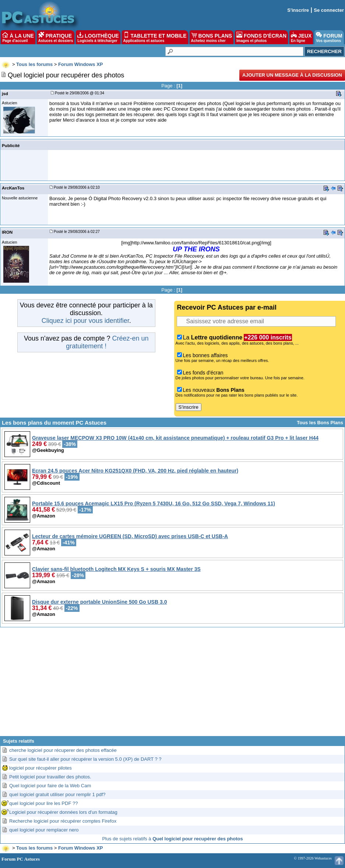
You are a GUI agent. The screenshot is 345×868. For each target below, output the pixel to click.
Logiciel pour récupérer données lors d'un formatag (63, 812)
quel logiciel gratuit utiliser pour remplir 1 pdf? (57, 794)
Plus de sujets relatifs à (172, 839)
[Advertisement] (173, 684)
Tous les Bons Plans (320, 423)
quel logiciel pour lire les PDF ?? (43, 803)
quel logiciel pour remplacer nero (44, 830)
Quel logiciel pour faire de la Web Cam (50, 786)
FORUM (329, 37)
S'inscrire (298, 10)
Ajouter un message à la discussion (292, 75)
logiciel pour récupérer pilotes (41, 768)
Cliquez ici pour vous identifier (85, 321)
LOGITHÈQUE (98, 37)
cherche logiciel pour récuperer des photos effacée (63, 750)
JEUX (301, 37)
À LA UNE (18, 37)
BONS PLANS (212, 37)
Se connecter (329, 10)
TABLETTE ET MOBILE (155, 37)
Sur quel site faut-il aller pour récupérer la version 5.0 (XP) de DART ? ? (85, 759)
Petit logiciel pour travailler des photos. (50, 777)
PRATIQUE (56, 37)
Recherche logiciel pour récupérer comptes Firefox (63, 821)
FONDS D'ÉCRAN (261, 37)
